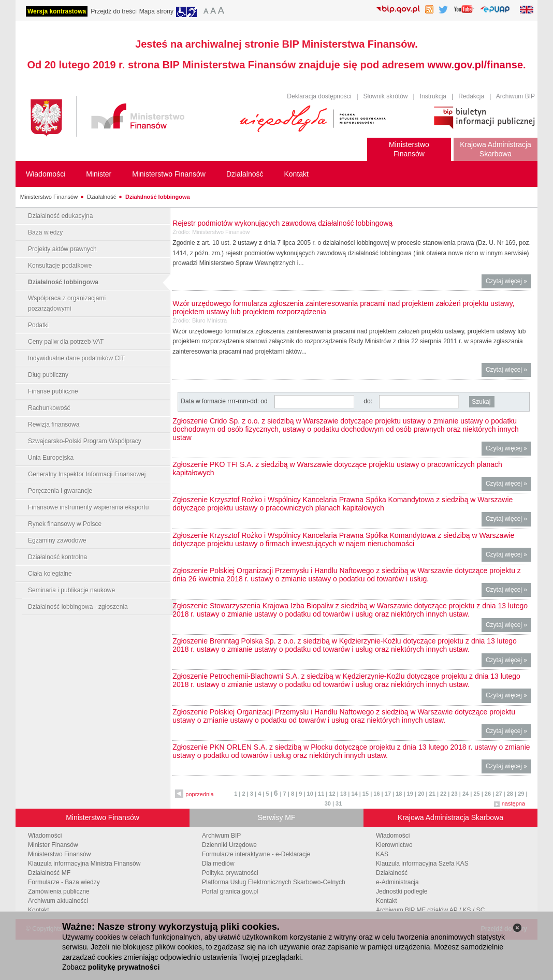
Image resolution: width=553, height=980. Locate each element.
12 (332, 794)
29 (521, 794)
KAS (382, 854)
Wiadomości (45, 836)
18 (399, 794)
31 (339, 803)
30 (328, 803)
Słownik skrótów (386, 96)
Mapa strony (156, 11)
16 (376, 794)
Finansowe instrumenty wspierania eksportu (88, 507)
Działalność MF (49, 873)
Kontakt (39, 910)
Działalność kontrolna (57, 557)
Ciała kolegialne (50, 574)
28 (510, 794)
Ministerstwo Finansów (49, 197)
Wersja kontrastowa (57, 11)
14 (354, 794)
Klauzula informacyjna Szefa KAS (422, 864)
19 (410, 794)
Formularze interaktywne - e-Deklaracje (256, 854)
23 (454, 794)
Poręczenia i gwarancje (60, 491)
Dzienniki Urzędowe (229, 845)
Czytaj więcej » (508, 282)
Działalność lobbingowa (158, 197)
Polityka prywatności (230, 873)
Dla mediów (218, 864)
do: (368, 401)
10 (310, 794)
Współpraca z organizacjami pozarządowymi (67, 303)
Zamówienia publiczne (59, 891)
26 (488, 794)
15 (366, 794)
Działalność (101, 197)
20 (421, 794)
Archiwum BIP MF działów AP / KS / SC (430, 910)
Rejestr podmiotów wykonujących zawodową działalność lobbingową (282, 223)
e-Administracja (397, 882)
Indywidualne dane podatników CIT (76, 358)
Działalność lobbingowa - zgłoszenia (78, 607)
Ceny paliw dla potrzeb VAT (66, 342)
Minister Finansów (53, 845)
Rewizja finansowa (54, 425)
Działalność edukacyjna (60, 216)
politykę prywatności (124, 967)
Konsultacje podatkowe (60, 266)
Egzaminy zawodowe (57, 540)
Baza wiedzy (45, 232)
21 (432, 794)
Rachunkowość (49, 408)
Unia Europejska (51, 458)
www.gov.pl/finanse (475, 65)
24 (465, 794)
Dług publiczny (48, 375)
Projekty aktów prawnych (62, 249)
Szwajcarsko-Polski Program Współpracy (85, 441)
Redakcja (471, 96)
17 (388, 794)
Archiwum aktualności (58, 901)
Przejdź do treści (114, 11)
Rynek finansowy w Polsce (65, 524)
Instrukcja (433, 96)
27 (499, 794)
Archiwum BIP (515, 96)
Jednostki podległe (402, 891)
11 (321, 794)
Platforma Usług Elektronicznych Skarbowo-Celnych (274, 882)
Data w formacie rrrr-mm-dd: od (225, 401)
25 (476, 794)
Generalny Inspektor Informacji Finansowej (87, 474)
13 (343, 794)
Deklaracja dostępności (319, 96)
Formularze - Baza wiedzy (64, 882)
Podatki (38, 325)
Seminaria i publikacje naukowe (71, 590)
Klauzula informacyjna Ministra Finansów (84, 864)
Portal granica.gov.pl (230, 891)
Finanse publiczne (53, 391)
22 (443, 794)
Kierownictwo (394, 845)
